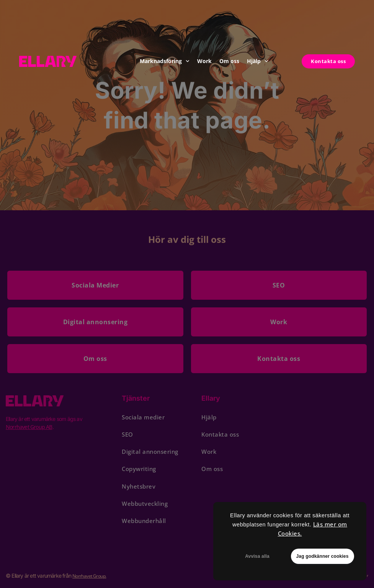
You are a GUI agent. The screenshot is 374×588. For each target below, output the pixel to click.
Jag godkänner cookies (322, 556)
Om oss (229, 61)
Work (204, 61)
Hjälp (258, 61)
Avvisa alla (257, 556)
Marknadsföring (165, 61)
